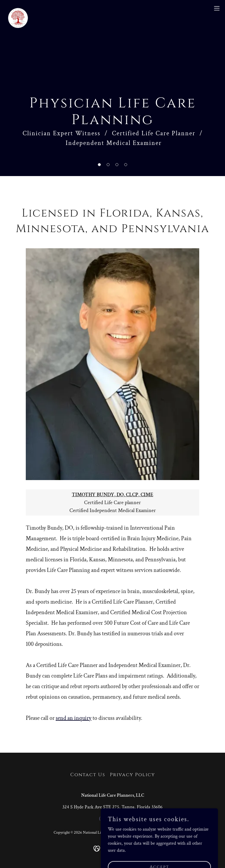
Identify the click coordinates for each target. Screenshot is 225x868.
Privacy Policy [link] (132, 775)
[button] (99, 165)
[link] (18, 8)
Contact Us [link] (88, 775)
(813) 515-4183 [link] (112, 819)
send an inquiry (74, 718)
